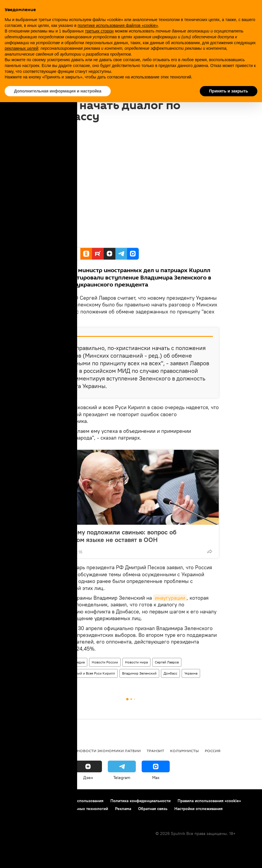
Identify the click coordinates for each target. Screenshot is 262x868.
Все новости (20, 751)
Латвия (63, 751)
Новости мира (136, 662)
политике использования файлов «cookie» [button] (118, 25)
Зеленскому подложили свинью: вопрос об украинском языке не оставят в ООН (113, 536)
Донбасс (170, 673)
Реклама (123, 809)
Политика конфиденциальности (140, 801)
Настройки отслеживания (198, 809)
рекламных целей (21, 48)
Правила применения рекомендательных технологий (57, 809)
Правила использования (80, 801)
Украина (191, 673)
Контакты (42, 801)
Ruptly (52, 242)
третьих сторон (99, 31)
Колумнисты (184, 751)
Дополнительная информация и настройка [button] (58, 91)
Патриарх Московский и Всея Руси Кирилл (81, 673)
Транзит (155, 751)
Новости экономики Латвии (109, 751)
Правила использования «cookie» (209, 801)
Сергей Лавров (167, 662)
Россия (213, 751)
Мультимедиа (74, 662)
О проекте (16, 801)
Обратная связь (153, 809)
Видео (51, 662)
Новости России (105, 662)
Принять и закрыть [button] (229, 91)
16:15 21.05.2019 (58, 129)
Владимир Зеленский (139, 673)
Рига (45, 751)
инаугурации (170, 598)
